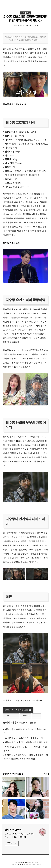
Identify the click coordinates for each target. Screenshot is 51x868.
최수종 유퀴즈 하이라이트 (14, 104)
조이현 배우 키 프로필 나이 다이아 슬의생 (24, 738)
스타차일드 (24, 862)
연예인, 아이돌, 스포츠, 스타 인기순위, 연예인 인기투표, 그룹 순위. (20, 836)
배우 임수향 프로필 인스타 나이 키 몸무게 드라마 (26, 731)
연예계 (6, 723)
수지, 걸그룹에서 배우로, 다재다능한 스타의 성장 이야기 (25, 749)
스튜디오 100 (22, 865)
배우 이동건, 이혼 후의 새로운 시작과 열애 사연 (26, 742)
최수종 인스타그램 (11, 243)
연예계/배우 (26, 13)
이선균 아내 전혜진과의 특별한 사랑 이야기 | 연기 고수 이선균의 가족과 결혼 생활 (26, 757)
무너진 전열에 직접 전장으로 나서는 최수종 (22, 700)
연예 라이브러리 (13, 830)
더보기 (46, 774)
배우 (14, 723)
